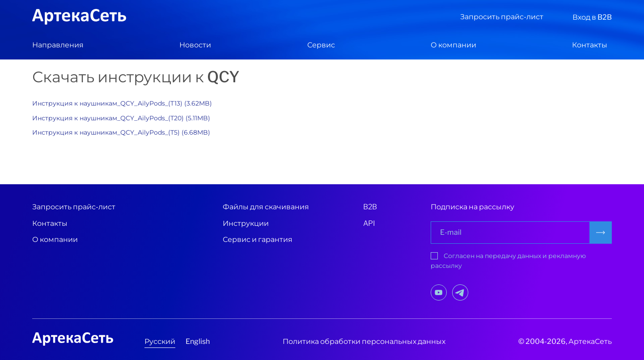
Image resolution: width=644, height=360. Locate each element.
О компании (453, 45)
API (369, 223)
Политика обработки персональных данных (364, 341)
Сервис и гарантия (258, 239)
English (198, 341)
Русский (160, 341)
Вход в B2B (592, 17)
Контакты (590, 45)
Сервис (321, 45)
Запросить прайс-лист (502, 17)
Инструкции (246, 223)
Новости (195, 45)
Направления (58, 45)
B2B (370, 207)
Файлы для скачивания (266, 207)
